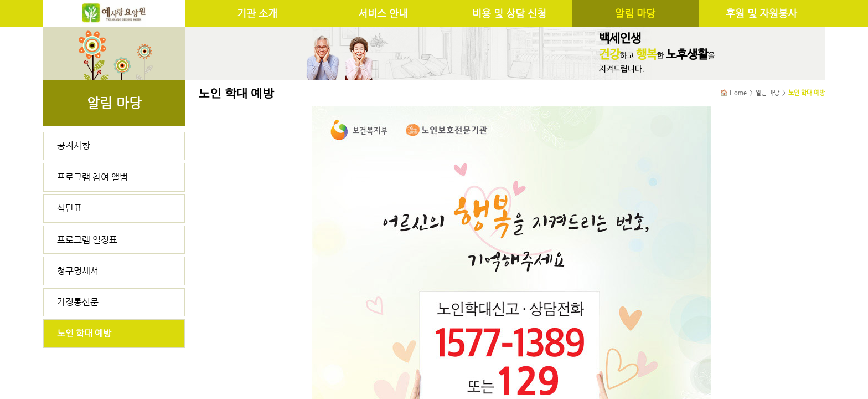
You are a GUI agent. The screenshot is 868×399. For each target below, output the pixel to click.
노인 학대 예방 (84, 333)
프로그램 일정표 (87, 240)
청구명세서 (78, 271)
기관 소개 (257, 13)
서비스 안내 (383, 13)
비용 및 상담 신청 (509, 13)
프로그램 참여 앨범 (92, 177)
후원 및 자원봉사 (761, 13)
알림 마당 (635, 13)
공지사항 (74, 145)
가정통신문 (78, 302)
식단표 (69, 208)
